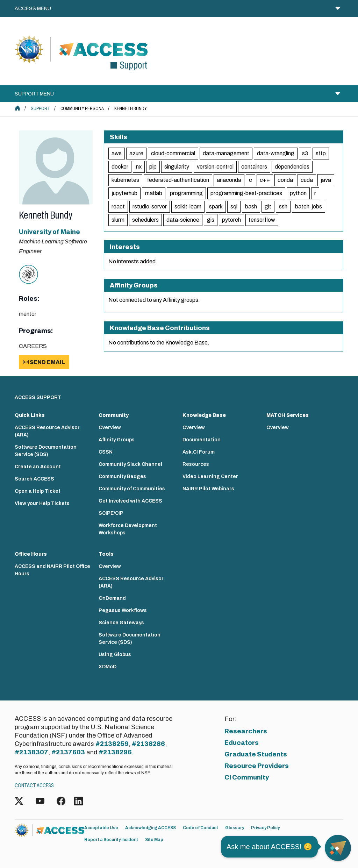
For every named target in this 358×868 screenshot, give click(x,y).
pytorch (231, 220)
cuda (307, 180)
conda (285, 180)
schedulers (145, 220)
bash (251, 207)
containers (254, 167)
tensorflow (262, 220)
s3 (305, 153)
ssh (283, 207)
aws (117, 153)
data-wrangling (276, 153)
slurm (118, 220)
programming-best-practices (246, 193)
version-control (215, 167)
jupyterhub (124, 193)
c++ (265, 180)
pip (153, 167)
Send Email (44, 362)
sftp (321, 153)
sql (234, 207)
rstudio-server (150, 207)
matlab (154, 193)
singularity (177, 167)
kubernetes (125, 180)
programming (186, 193)
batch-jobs (309, 207)
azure (136, 153)
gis (211, 220)
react (118, 207)
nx (139, 167)
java (326, 180)
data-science (183, 220)
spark (216, 207)
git (268, 207)
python (298, 193)
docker (120, 167)
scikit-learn (188, 207)
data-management (226, 153)
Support (40, 109)
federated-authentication (178, 180)
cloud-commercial (173, 153)
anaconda (229, 180)
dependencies (292, 167)
